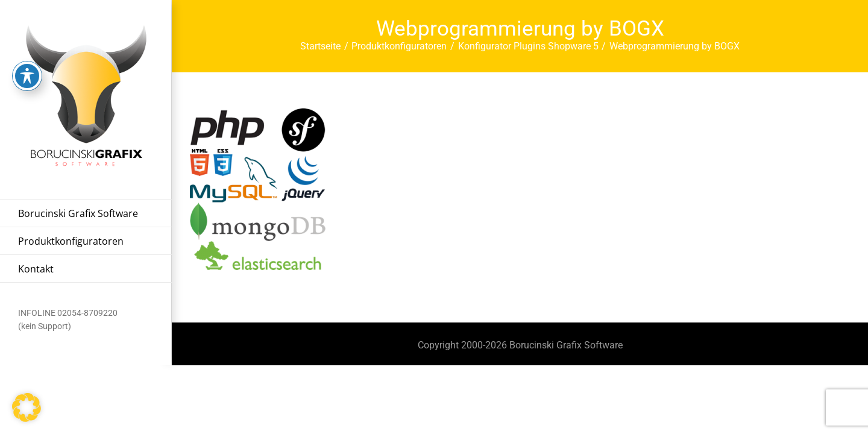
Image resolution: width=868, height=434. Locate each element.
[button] (27, 407)
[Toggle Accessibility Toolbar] (27, 55)
